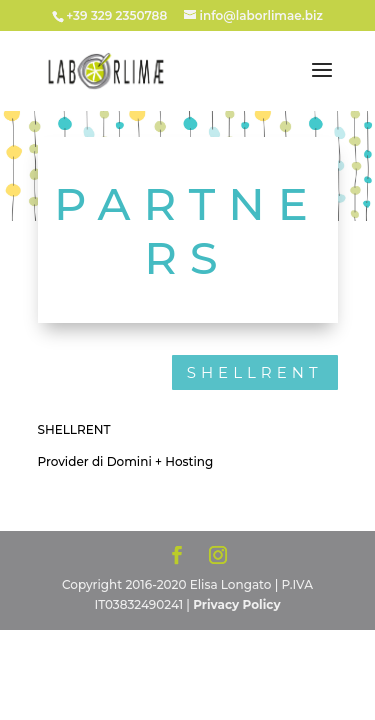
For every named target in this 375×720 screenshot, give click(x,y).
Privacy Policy (236, 604)
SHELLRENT (255, 372)
